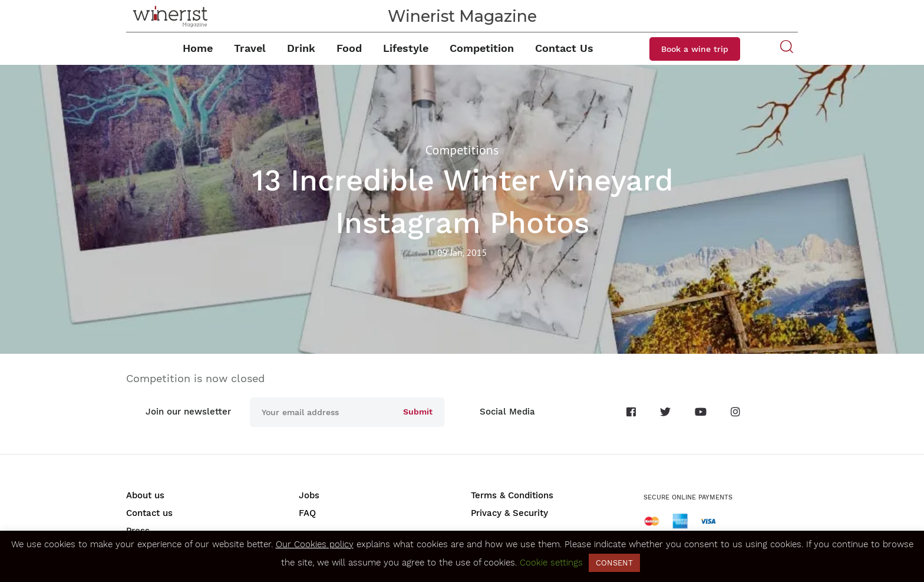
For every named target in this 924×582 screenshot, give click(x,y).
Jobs (309, 495)
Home (198, 48)
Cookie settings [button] (551, 563)
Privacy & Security (509, 513)
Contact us (149, 513)
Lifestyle (406, 48)
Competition (482, 48)
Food (349, 48)
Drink (301, 48)
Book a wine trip (695, 49)
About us (145, 495)
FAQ (307, 513)
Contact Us (564, 48)
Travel (250, 48)
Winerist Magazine (462, 16)
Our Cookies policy (315, 544)
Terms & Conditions (512, 495)
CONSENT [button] (614, 563)
